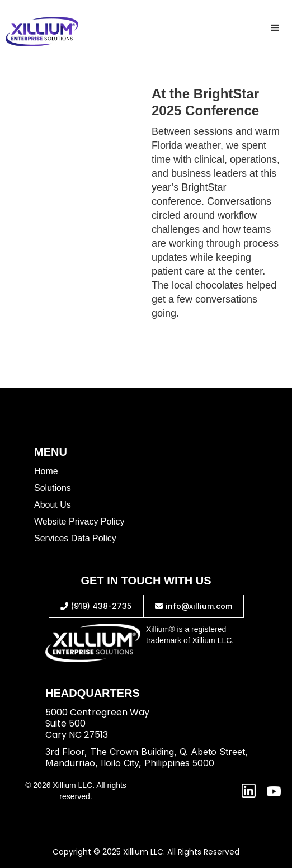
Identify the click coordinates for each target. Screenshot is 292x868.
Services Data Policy (75, 538)
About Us (53, 505)
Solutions (53, 488)
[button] (275, 28)
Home (46, 471)
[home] (39, 32)
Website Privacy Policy (79, 522)
